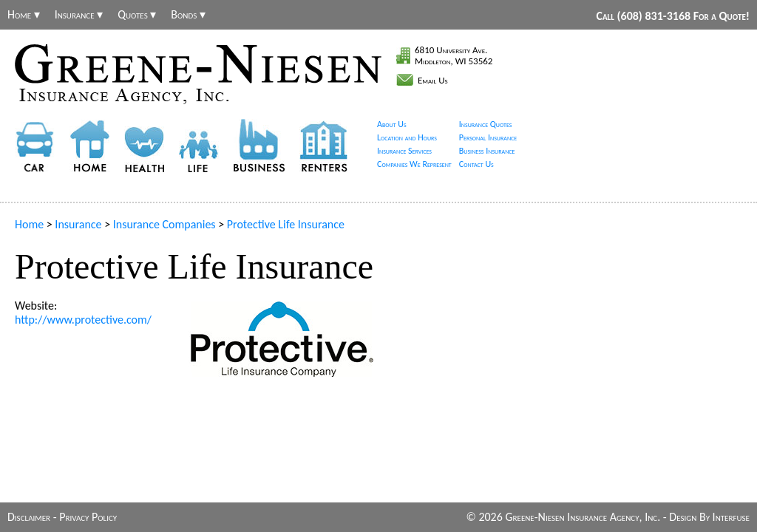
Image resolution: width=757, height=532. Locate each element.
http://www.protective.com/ (83, 320)
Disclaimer (29, 517)
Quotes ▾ (137, 15)
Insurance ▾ (79, 15)
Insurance (78, 224)
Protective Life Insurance (286, 224)
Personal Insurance (488, 137)
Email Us (433, 80)
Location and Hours (407, 137)
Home (29, 224)
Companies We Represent (414, 164)
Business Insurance (487, 151)
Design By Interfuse (709, 517)
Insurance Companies (164, 224)
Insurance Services (404, 151)
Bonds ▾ (188, 15)
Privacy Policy (88, 517)
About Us (392, 124)
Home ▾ (24, 15)
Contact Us (476, 164)
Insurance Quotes (486, 124)
